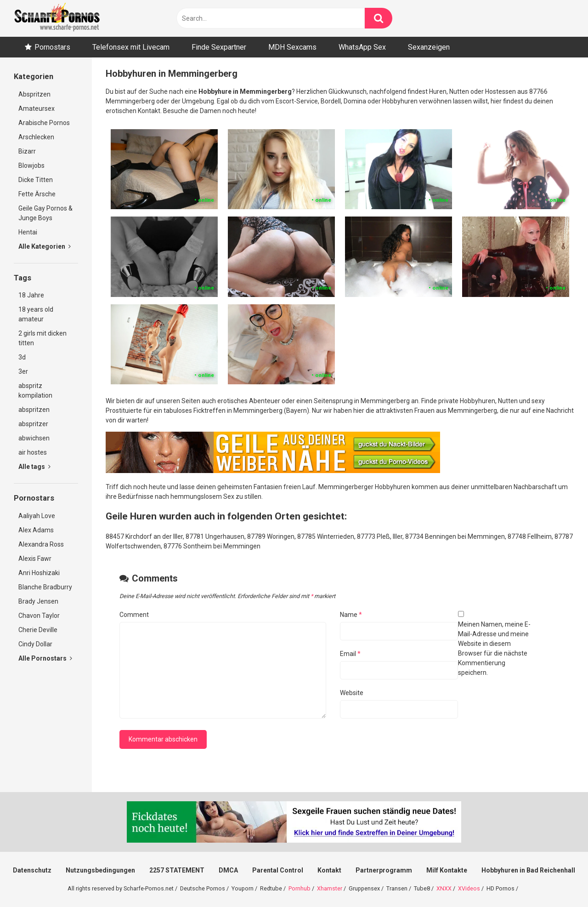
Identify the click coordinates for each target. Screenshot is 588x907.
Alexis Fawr (35, 559)
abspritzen (34, 410)
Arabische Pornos (44, 123)
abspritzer (33, 424)
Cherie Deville (38, 630)
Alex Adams (36, 530)
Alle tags (34, 467)
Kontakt (329, 870)
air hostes (33, 452)
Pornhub (300, 888)
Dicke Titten (36, 180)
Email (350, 654)
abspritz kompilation (35, 391)
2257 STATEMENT (177, 870)
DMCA (228, 870)
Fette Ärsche (37, 194)
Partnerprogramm (384, 870)
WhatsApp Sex (362, 47)
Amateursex (37, 108)
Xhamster (330, 888)
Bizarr (27, 151)
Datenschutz (32, 870)
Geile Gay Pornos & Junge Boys (45, 213)
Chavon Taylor (39, 616)
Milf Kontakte (447, 870)
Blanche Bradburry (45, 587)
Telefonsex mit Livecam (131, 47)
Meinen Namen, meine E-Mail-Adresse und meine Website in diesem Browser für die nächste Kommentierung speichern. (494, 648)
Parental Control (278, 870)
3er (23, 371)
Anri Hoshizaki (39, 573)
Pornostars (52, 47)
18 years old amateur (36, 314)
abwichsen (34, 438)
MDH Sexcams (292, 47)
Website (352, 693)
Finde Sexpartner (219, 47)
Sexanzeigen (429, 47)
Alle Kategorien (45, 246)
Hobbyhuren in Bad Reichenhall (528, 870)
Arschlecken (36, 137)
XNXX (444, 888)
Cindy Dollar (35, 644)
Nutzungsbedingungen (100, 870)
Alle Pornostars (45, 658)
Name (351, 615)
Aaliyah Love (37, 516)
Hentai (28, 232)
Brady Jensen (38, 601)
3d (22, 357)
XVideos (469, 888)
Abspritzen (34, 94)
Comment (134, 615)
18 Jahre (31, 295)
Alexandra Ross (41, 544)
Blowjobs (31, 165)
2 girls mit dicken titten (42, 338)
